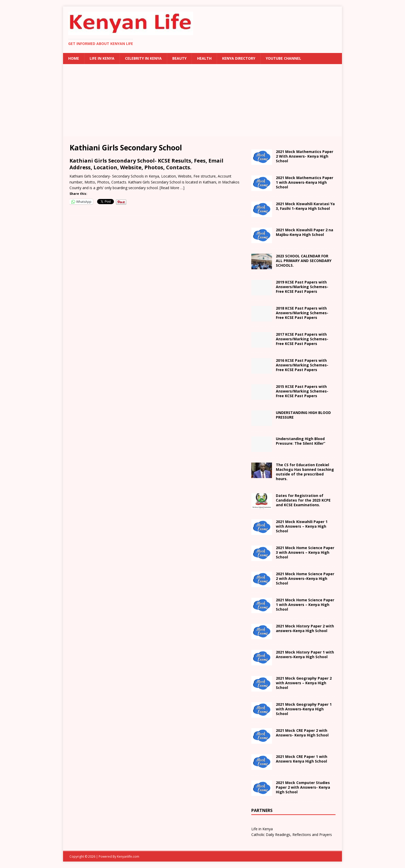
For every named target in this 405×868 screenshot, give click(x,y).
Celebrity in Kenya (143, 58)
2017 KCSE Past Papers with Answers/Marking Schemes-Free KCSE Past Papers (302, 339)
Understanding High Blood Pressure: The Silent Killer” (301, 441)
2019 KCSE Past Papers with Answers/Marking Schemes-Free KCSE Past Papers (302, 287)
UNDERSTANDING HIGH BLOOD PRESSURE (303, 415)
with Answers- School (305, 654)
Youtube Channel (283, 58)
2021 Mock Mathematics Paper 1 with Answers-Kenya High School (305, 182)
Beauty (179, 58)
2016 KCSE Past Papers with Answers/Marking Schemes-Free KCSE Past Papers (302, 365)
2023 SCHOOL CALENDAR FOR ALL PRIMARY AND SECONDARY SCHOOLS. (304, 261)
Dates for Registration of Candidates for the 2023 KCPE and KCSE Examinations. (303, 500)
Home (74, 58)
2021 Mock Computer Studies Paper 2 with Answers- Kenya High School (303, 787)
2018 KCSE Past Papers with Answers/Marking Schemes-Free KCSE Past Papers (302, 313)
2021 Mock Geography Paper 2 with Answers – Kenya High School (304, 683)
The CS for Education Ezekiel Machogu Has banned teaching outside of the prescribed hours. (305, 472)
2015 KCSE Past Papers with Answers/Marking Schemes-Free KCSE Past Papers (302, 391)
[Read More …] (172, 188)
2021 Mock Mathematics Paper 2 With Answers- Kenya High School (305, 156)
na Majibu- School (305, 232)
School (302, 526)
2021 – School (305, 206)
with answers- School (305, 628)
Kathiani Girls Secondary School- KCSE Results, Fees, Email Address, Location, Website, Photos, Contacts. (146, 164)
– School (305, 578)
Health (204, 58)
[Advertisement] (202, 100)
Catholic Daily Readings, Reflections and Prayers (292, 835)
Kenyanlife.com (128, 857)
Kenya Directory (239, 58)
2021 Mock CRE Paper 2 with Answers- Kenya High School (302, 733)
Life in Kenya (102, 58)
